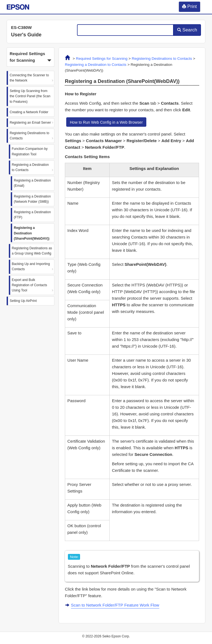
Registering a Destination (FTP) (32, 215)
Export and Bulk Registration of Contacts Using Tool (30, 285)
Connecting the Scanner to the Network (29, 78)
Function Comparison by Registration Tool (30, 151)
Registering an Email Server (30, 123)
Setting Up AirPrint (23, 301)
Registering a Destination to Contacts (30, 167)
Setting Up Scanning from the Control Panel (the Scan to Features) (30, 96)
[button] (31, 57)
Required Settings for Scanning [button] (31, 58)
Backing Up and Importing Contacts (31, 266)
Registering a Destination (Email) (32, 183)
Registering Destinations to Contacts (29, 136)
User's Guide (26, 35)
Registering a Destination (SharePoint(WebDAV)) (32, 233)
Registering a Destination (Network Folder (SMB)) (32, 199)
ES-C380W (21, 27)
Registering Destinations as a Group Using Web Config (32, 251)
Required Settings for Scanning (102, 59)
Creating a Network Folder (29, 112)
